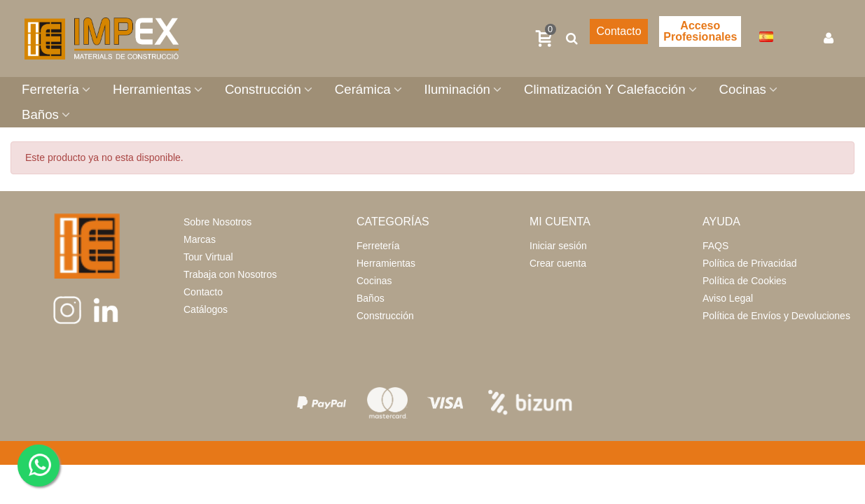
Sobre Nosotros (217, 222)
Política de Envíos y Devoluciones (776, 316)
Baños (40, 114)
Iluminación (457, 89)
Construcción (263, 89)
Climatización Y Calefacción (605, 89)
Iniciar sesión (558, 246)
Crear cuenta (558, 263)
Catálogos (206, 309)
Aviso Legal (728, 298)
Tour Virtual (208, 257)
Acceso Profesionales (700, 31)
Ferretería (50, 89)
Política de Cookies (745, 281)
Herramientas (152, 89)
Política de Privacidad (750, 263)
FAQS (715, 246)
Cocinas (743, 89)
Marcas (200, 239)
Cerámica (363, 89)
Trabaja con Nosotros (230, 274)
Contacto (618, 31)
